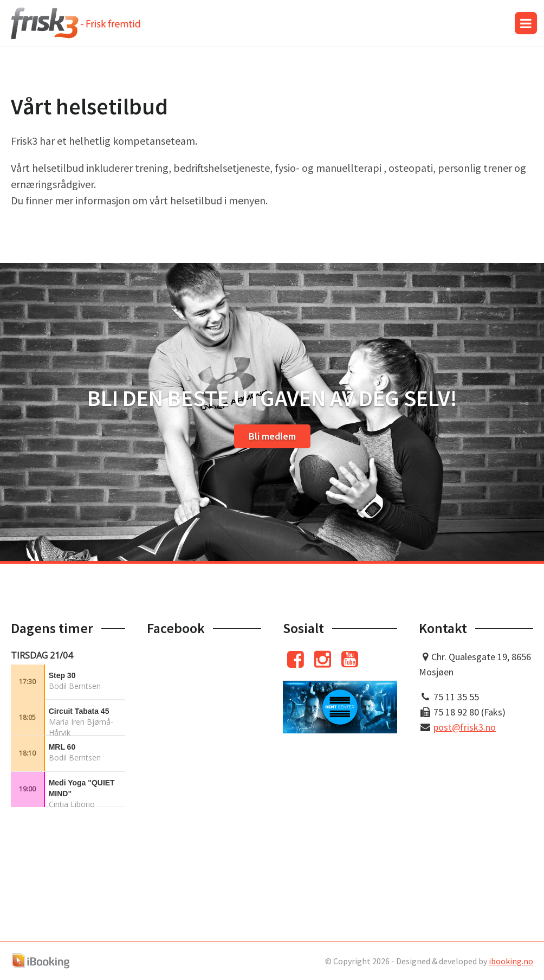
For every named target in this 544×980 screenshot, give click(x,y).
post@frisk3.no (465, 727)
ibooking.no (511, 961)
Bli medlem (272, 436)
